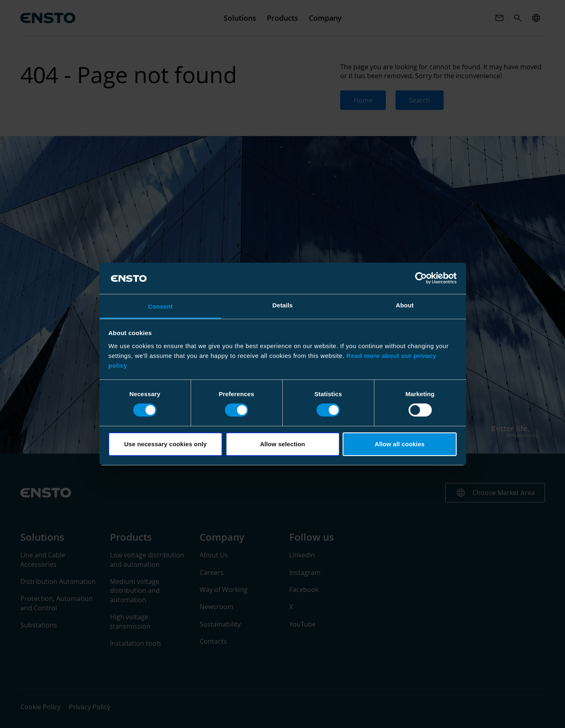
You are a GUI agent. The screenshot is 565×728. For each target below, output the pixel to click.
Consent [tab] (160, 306)
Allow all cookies (400, 444)
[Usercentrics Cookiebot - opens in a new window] (421, 278)
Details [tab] (283, 305)
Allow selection (282, 444)
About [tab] (405, 305)
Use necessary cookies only (166, 444)
